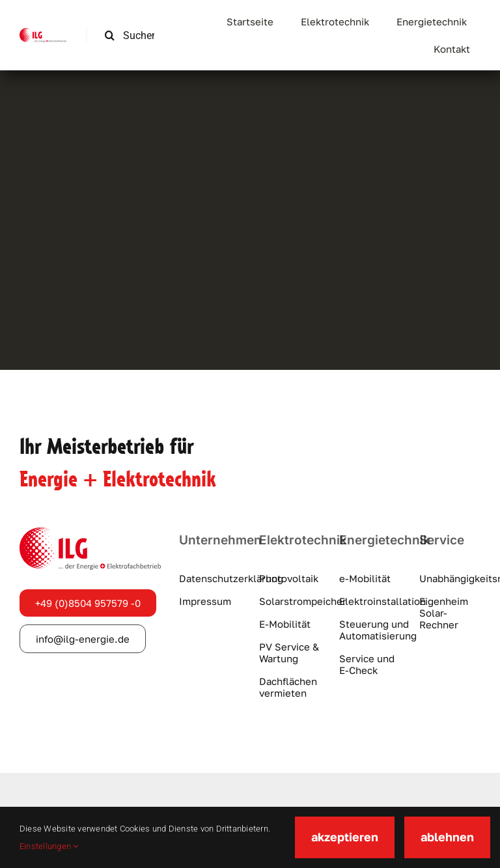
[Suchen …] (135, 35)
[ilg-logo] (43, 33)
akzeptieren (345, 837)
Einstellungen (49, 846)
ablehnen (447, 837)
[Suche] (110, 35)
